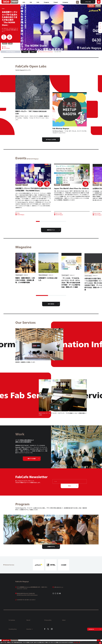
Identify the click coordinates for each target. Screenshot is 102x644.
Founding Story (13, 629)
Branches (30, 629)
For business (12, 620)
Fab (31, 2)
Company (65, 2)
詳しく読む (76, 642)
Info (24, 2)
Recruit (28, 620)
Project (56, 2)
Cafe (38, 2)
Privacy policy (48, 620)
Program (46, 2)
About (64, 620)
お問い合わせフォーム (59, 587)
